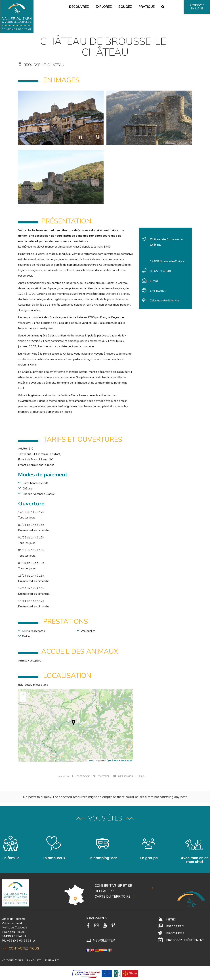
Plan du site (34, 956)
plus (144, 776)
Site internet (158, 291)
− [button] (23, 700)
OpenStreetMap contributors (119, 760)
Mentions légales (12, 956)
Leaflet (91, 760)
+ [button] (23, 694)
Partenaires (52, 956)
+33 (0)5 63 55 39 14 (21, 937)
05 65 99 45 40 (160, 271)
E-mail (154, 281)
